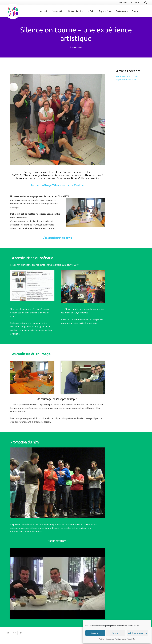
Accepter (95, 633)
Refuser (116, 633)
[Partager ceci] (14, 633)
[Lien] (13, 11)
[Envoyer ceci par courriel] (8, 633)
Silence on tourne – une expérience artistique (128, 78)
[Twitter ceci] (21, 633)
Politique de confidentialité (125, 639)
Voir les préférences (137, 633)
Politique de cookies (106, 639)
